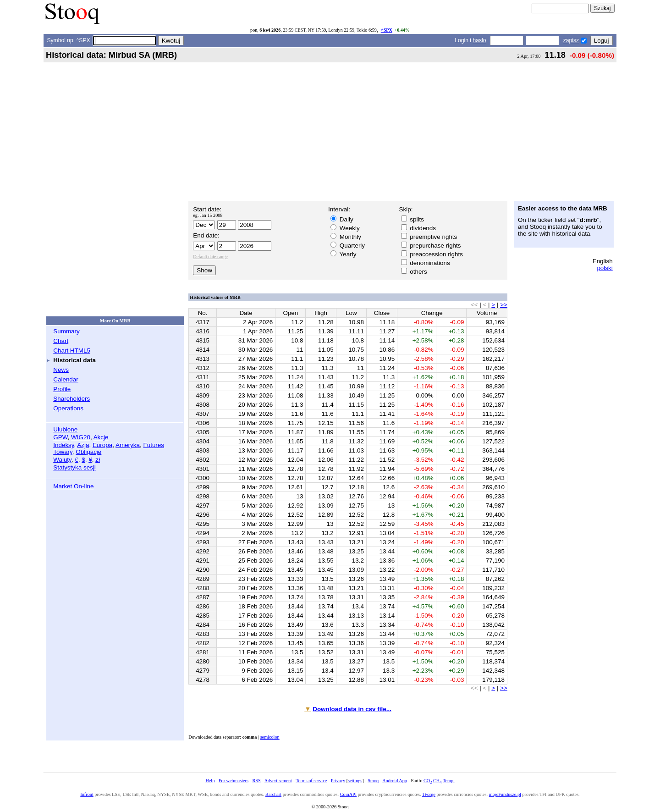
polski (605, 268)
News (61, 370)
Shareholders (71, 399)
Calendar (66, 379)
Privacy (338, 781)
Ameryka (128, 445)
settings (355, 781)
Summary (66, 331)
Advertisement (278, 781)
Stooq (373, 781)
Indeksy (63, 445)
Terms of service (311, 781)
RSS (256, 781)
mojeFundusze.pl (505, 794)
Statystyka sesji (74, 467)
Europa (102, 445)
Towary (63, 452)
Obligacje (88, 452)
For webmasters (234, 781)
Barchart (273, 794)
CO (428, 781)
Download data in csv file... (352, 709)
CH (437, 781)
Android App (395, 781)
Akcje (101, 437)
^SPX (387, 30)
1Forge (429, 794)
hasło (479, 40)
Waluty (62, 460)
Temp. (449, 781)
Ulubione (65, 429)
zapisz (571, 40)
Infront (87, 794)
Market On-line (73, 486)
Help (210, 781)
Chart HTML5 (72, 351)
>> (504, 305)
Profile (62, 389)
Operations (68, 408)
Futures (154, 445)
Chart (61, 341)
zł (98, 460)
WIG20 (81, 437)
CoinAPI (348, 794)
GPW (60, 437)
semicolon (270, 737)
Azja (83, 445)
